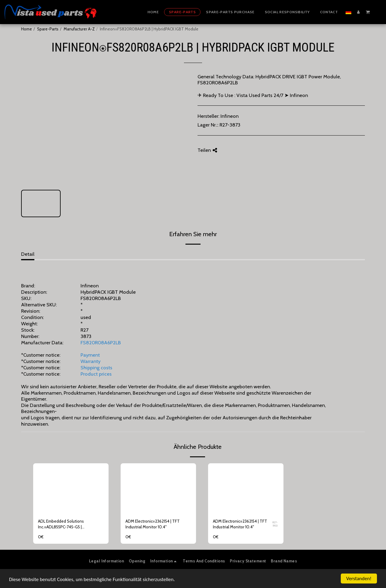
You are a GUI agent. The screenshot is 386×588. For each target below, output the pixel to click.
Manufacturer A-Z (79, 29)
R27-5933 (275, 524)
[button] (368, 12)
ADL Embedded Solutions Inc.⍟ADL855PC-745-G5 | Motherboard (61, 525)
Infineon (229, 116)
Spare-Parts (48, 29)
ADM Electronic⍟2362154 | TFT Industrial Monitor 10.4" (153, 524)
